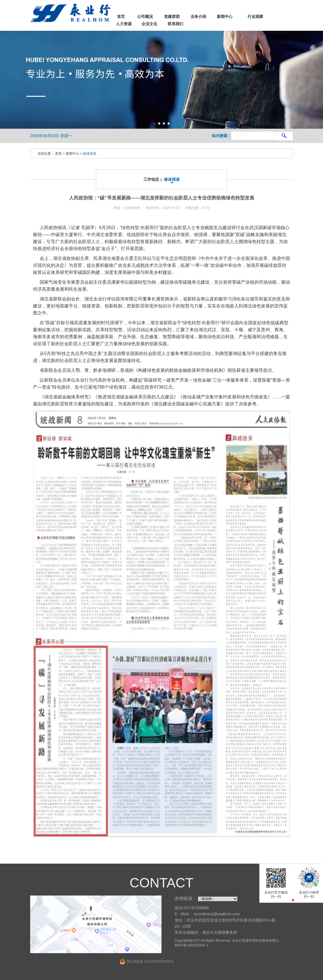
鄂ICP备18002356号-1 (191, 944)
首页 (58, 152)
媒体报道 (90, 152)
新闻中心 (72, 152)
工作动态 (151, 178)
